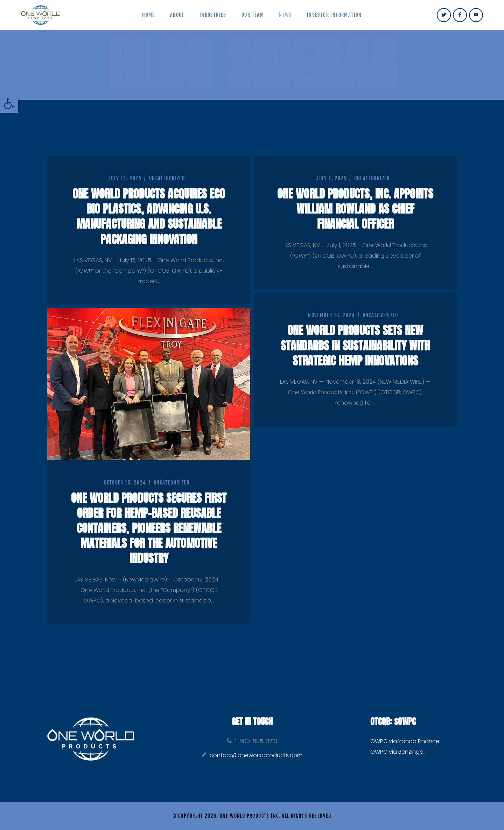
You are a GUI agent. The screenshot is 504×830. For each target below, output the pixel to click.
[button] (9, 104)
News (289, 18)
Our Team (254, 18)
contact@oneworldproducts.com (256, 755)
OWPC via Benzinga (397, 752)
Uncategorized (167, 185)
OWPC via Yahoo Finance (405, 741)
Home (143, 18)
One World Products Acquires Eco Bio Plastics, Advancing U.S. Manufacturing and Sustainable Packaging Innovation (149, 223)
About (173, 18)
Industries (212, 18)
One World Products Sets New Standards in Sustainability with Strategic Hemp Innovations (355, 359)
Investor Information (340, 18)
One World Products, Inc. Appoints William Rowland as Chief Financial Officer (355, 215)
